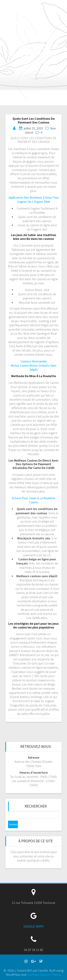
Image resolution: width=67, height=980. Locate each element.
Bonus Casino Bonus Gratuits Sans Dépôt (34, 367)
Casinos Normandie (34, 361)
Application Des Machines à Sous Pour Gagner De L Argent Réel (34, 200)
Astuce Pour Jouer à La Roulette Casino (33, 500)
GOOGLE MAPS (33, 926)
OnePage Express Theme (44, 975)
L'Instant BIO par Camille (19, 13)
